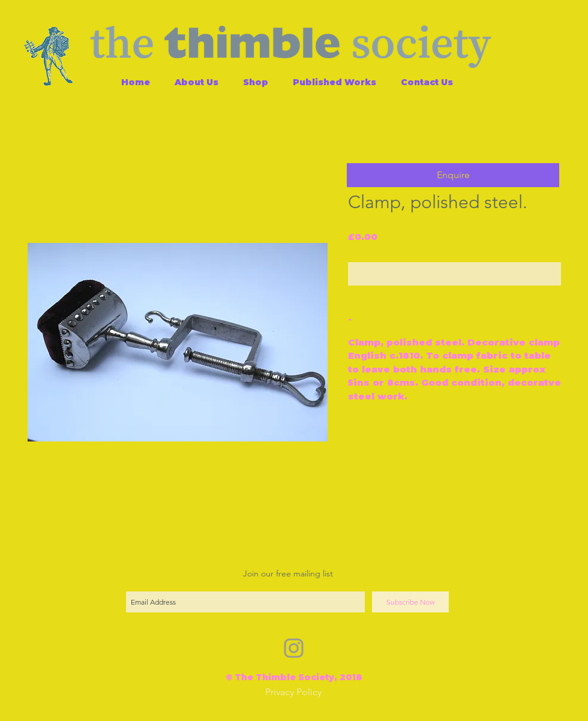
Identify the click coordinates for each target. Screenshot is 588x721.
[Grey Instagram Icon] (294, 648)
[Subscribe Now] (410, 602)
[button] (453, 175)
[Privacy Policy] (293, 693)
